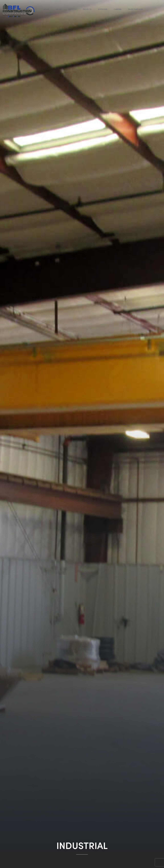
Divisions (103, 10)
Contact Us (49, 14)
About (59, 10)
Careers (118, 10)
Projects (87, 10)
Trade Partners (135, 10)
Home (46, 10)
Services (72, 10)
